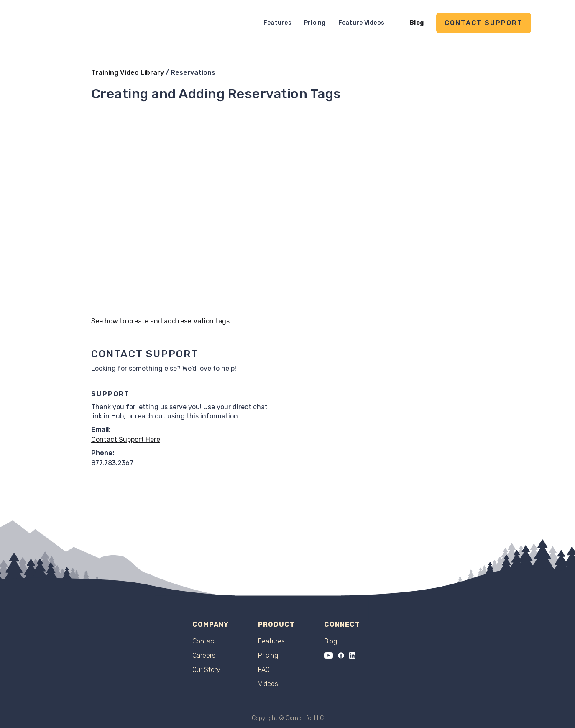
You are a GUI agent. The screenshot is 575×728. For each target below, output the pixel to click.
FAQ (264, 670)
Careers (204, 656)
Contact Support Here (126, 440)
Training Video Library (128, 73)
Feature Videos (362, 23)
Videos (268, 684)
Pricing (315, 23)
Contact (204, 641)
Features (277, 23)
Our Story (206, 670)
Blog (417, 23)
